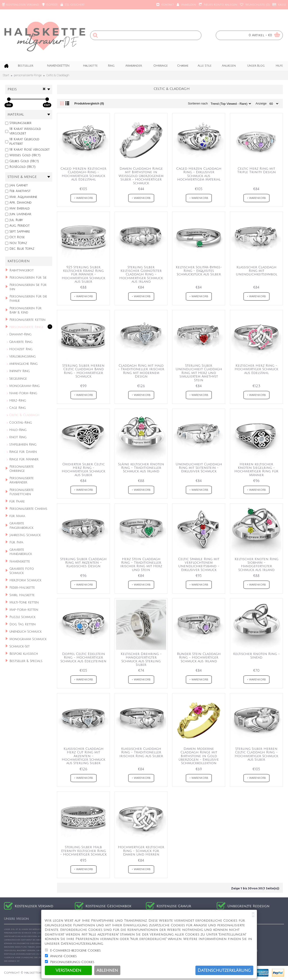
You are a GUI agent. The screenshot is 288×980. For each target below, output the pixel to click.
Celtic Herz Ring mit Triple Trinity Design (256, 170)
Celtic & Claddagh (58, 75)
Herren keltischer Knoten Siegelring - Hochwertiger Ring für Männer (256, 470)
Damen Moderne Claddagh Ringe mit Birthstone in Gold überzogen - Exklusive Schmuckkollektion (199, 756)
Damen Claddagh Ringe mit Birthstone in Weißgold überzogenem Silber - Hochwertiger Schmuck (141, 176)
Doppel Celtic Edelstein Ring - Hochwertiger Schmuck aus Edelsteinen (83, 658)
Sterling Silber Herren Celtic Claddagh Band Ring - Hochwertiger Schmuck (83, 371)
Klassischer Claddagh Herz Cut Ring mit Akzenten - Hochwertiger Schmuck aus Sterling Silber (83, 756)
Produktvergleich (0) (89, 103)
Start (6, 75)
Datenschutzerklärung (224, 970)
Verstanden (68, 970)
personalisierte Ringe (28, 75)
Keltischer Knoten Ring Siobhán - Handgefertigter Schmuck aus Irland (256, 564)
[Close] (253, 915)
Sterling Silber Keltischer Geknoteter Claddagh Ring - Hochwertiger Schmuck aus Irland (141, 275)
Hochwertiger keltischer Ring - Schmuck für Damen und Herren (141, 851)
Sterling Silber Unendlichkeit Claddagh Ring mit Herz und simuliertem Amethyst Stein (199, 373)
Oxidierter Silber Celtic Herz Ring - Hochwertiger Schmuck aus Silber (83, 470)
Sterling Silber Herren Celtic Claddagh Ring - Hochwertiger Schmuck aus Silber (256, 754)
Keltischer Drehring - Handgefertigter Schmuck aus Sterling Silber (141, 659)
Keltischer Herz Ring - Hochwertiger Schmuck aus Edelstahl (256, 369)
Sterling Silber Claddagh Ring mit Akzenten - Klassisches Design (83, 563)
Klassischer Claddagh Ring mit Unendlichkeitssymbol (256, 271)
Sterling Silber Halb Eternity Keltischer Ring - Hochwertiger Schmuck (83, 851)
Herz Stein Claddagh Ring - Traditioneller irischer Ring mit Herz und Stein (141, 564)
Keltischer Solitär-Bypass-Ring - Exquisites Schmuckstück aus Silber (199, 271)
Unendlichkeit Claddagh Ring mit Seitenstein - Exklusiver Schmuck (199, 468)
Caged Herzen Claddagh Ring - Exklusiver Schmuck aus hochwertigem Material (199, 174)
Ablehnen (107, 970)
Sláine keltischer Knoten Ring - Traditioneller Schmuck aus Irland (141, 468)
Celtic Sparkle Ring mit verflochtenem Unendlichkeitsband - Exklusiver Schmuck (199, 564)
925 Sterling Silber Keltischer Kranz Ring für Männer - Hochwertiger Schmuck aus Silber (83, 275)
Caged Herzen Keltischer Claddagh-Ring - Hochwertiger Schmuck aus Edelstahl (83, 174)
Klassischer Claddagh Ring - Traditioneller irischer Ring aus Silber (141, 752)
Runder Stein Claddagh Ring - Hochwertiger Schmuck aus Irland (199, 658)
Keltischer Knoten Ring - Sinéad (256, 656)
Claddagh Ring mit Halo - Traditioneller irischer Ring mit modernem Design (141, 371)
